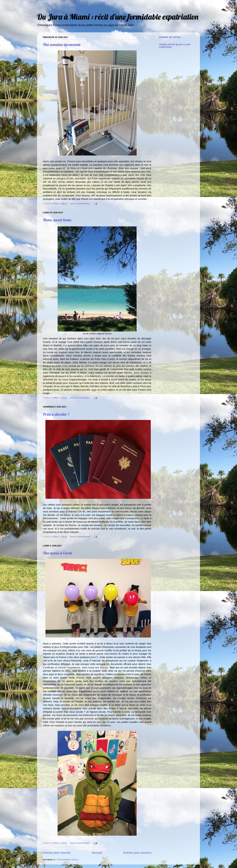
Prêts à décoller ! (56, 414)
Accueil (97, 853)
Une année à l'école (58, 553)
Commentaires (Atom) (67, 860)
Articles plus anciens (137, 853)
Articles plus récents (57, 853)
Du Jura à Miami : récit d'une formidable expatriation (118, 17)
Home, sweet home (57, 220)
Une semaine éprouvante (62, 44)
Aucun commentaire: (80, 203)
